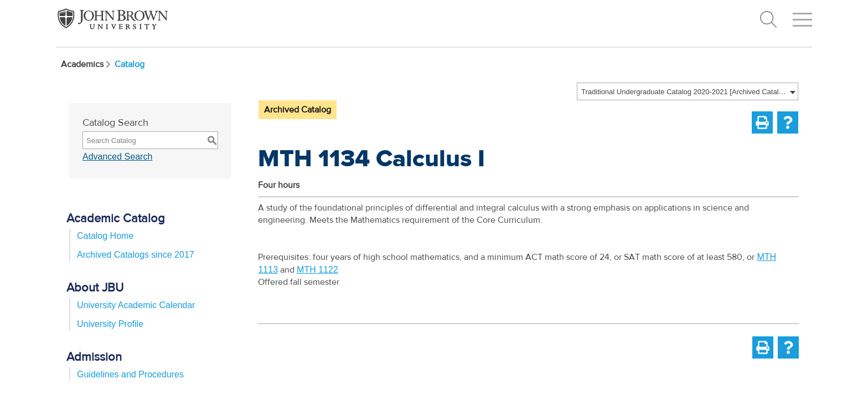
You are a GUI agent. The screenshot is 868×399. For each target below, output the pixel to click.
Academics (87, 64)
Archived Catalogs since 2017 (136, 255)
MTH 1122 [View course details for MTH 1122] (317, 270)
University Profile (110, 324)
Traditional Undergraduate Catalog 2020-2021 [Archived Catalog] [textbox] (684, 92)
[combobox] (688, 91)
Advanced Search (117, 157)
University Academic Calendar (136, 305)
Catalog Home (105, 236)
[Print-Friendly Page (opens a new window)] (762, 122)
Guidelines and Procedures (130, 374)
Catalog (130, 64)
